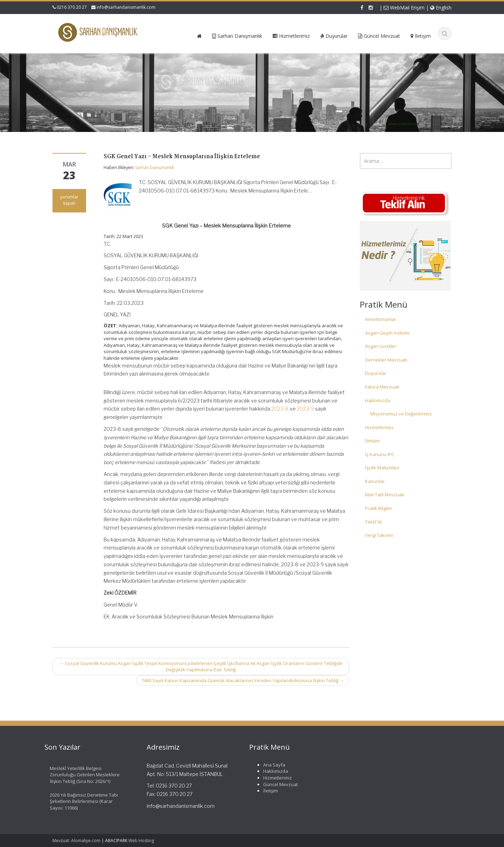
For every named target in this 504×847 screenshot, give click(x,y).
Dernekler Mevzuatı (386, 360)
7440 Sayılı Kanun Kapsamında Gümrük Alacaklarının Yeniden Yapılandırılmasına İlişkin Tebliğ (243, 680)
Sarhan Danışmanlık (155, 167)
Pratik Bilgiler (379, 508)
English (441, 8)
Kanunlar (375, 481)
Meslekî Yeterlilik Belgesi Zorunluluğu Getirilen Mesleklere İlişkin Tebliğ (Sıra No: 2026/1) (81, 775)
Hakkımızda (377, 400)
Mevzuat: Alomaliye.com (76, 841)
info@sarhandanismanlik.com (126, 7)
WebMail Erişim (404, 8)
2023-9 (305, 409)
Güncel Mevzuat (277, 784)
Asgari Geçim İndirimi (387, 333)
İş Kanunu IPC (380, 454)
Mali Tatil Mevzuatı (385, 495)
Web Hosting (141, 841)
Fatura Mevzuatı (382, 387)
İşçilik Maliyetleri (382, 468)
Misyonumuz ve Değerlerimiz (401, 414)
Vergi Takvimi (379, 535)
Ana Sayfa (270, 765)
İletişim (372, 441)
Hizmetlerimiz (379, 427)
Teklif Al (373, 522)
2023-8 (280, 409)
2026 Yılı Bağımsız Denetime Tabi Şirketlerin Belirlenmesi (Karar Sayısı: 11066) (80, 801)
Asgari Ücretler (381, 346)
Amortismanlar (381, 319)
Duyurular (376, 373)
